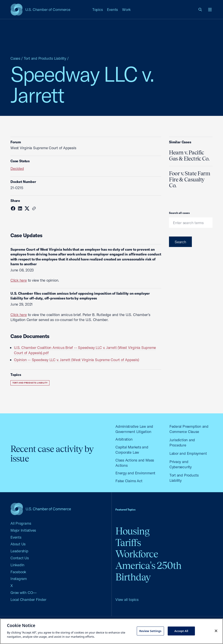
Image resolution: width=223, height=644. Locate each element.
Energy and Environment (135, 473)
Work (126, 9)
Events (112, 9)
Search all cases (179, 213)
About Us (18, 544)
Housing (132, 531)
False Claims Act (129, 481)
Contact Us (20, 558)
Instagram (19, 579)
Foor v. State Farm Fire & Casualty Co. (189, 179)
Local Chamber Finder (28, 599)
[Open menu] (210, 10)
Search (180, 242)
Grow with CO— (24, 592)
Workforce (137, 554)
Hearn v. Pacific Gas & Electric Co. (189, 156)
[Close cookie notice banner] (216, 631)
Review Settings (150, 631)
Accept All (181, 631)
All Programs (21, 523)
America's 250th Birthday (148, 571)
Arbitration (124, 439)
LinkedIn (17, 565)
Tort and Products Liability (45, 58)
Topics (98, 9)
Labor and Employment (188, 453)
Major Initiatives (23, 530)
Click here (19, 280)
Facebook (18, 572)
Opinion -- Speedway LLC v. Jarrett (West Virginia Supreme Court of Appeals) (76, 360)
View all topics (127, 599)
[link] (200, 10)
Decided (17, 168)
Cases (15, 58)
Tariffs (128, 543)
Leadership (19, 551)
